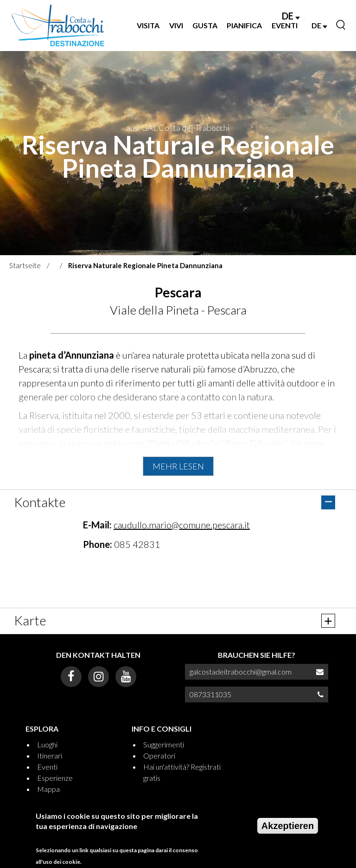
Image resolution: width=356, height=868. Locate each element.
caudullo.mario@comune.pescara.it (182, 525)
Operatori (159, 755)
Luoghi (47, 744)
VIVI (176, 25)
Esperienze (55, 778)
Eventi (47, 767)
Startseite (25, 265)
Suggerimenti (164, 744)
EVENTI (285, 25)
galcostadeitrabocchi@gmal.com (241, 672)
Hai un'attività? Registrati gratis (182, 772)
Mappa (48, 789)
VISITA (148, 25)
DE (291, 16)
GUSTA (205, 25)
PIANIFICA (244, 25)
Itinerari (50, 755)
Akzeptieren (288, 826)
